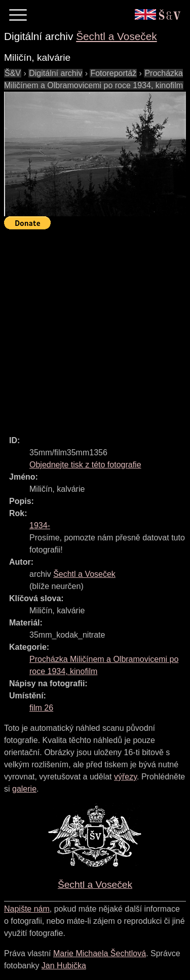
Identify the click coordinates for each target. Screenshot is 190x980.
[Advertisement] (95, 328)
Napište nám (27, 909)
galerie (24, 789)
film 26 (41, 708)
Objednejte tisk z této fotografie (85, 465)
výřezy (125, 777)
